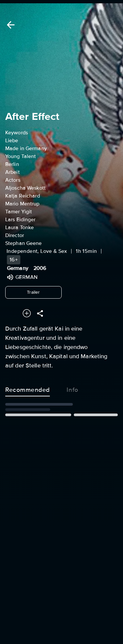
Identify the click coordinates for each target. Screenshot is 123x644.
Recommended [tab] (28, 389)
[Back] (10, 25)
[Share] (40, 313)
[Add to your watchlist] (27, 313)
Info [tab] (72, 389)
